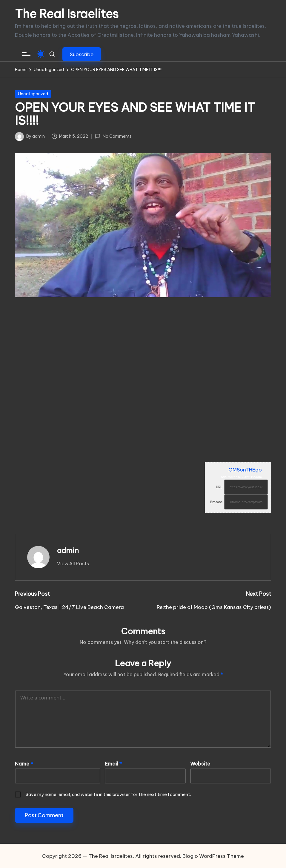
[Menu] (26, 54)
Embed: (217, 502)
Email (113, 764)
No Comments (113, 136)
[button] (82, 54)
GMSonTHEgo (245, 470)
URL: (220, 487)
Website (200, 764)
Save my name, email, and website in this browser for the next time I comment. (108, 794)
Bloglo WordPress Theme (213, 856)
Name (24, 764)
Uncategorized (33, 94)
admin (68, 550)
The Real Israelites (67, 14)
